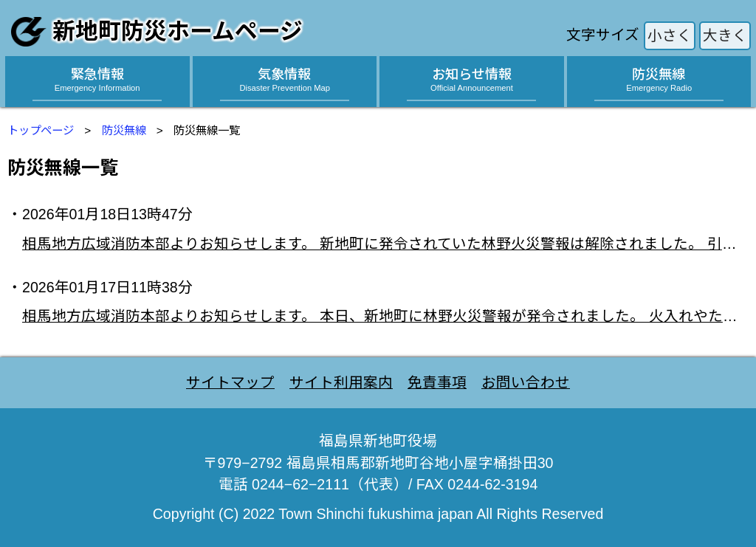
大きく (725, 35)
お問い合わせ (526, 382)
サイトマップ (230, 382)
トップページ (41, 130)
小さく (670, 35)
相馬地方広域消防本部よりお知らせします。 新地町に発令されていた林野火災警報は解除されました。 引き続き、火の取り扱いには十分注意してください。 (385, 244)
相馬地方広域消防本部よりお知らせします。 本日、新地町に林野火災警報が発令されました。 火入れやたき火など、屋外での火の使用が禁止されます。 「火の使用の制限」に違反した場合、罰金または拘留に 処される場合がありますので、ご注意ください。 (385, 316)
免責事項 (437, 382)
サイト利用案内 (341, 382)
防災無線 (124, 130)
